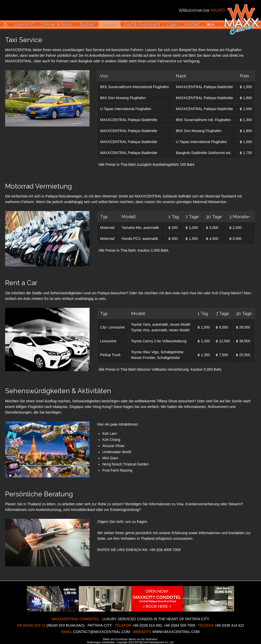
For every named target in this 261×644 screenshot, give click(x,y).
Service (110, 25)
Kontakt (192, 25)
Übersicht (24, 25)
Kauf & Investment (142, 25)
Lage (172, 25)
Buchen (88, 25)
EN (211, 25)
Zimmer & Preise (57, 25)
